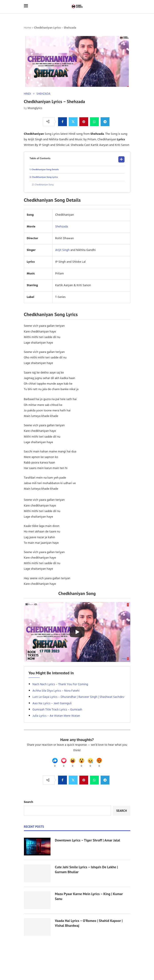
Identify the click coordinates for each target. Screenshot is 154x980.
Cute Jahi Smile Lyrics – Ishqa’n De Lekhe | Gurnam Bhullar (86, 869)
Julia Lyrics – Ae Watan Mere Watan (56, 716)
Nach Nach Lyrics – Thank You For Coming (60, 684)
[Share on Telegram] (105, 122)
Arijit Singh (62, 250)
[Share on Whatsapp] (94, 122)
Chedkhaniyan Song (44, 185)
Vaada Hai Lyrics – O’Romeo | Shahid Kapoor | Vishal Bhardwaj (89, 923)
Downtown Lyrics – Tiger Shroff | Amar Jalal (88, 840)
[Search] (128, 7)
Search (29, 802)
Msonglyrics (35, 108)
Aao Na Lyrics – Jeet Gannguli (52, 703)
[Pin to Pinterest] (84, 122)
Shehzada (62, 227)
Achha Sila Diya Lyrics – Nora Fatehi (56, 691)
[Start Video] (77, 632)
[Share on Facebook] (62, 122)
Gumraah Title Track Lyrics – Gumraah (57, 710)
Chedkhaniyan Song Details (45, 170)
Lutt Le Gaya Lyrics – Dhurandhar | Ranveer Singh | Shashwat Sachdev (79, 697)
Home (28, 28)
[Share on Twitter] (73, 122)
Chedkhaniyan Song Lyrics (45, 177)
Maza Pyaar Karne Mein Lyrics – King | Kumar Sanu (89, 896)
